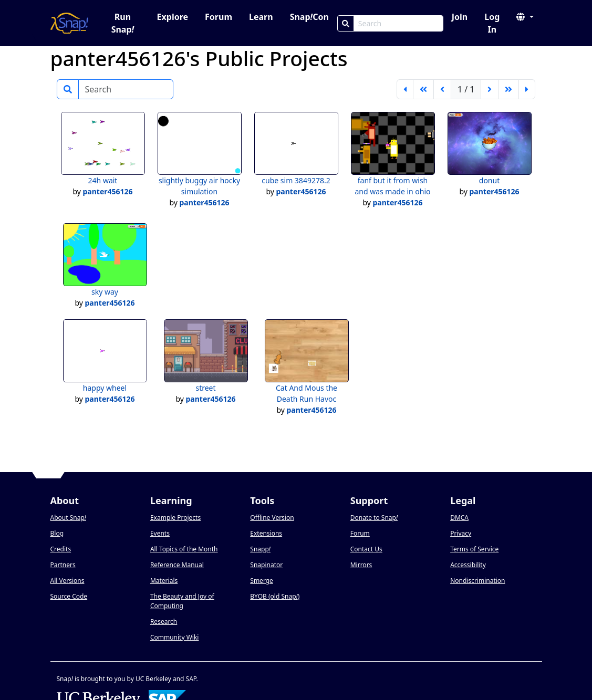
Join (460, 17)
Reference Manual (177, 565)
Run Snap (123, 23)
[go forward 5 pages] (508, 89)
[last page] (527, 89)
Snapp (260, 549)
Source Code (69, 596)
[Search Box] (398, 23)
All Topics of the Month (184, 549)
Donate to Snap (374, 518)
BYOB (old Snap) (275, 596)
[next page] (490, 89)
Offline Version (272, 518)
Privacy (461, 533)
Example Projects (175, 518)
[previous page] (442, 89)
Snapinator (266, 565)
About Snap (68, 518)
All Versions (67, 581)
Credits (61, 549)
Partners (63, 565)
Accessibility (468, 565)
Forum (219, 17)
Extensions (266, 533)
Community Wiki (175, 637)
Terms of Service (474, 549)
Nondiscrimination (477, 581)
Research (164, 621)
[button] (525, 17)
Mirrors (361, 565)
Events (160, 533)
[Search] (346, 23)
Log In (492, 23)
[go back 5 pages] (423, 89)
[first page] (405, 89)
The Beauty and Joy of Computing (182, 601)
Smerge (262, 581)
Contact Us (366, 549)
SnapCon (309, 17)
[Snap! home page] (70, 23)
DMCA (459, 518)
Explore (173, 17)
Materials (164, 581)
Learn (261, 17)
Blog (57, 533)
